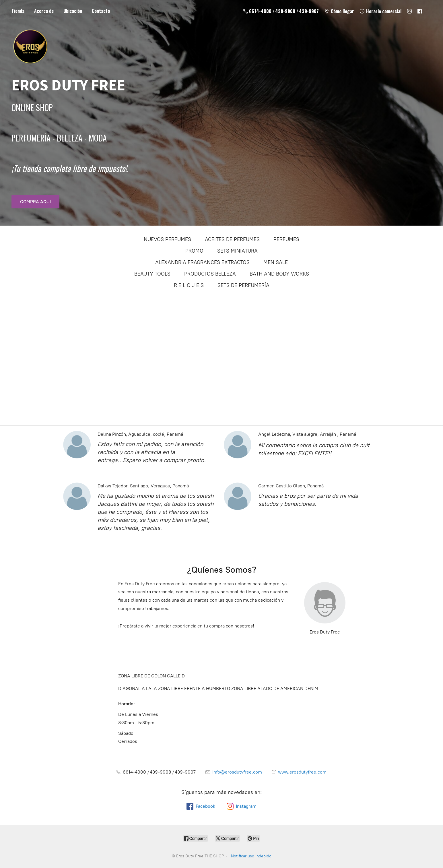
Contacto (101, 11)
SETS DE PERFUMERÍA (243, 285)
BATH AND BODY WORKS (279, 274)
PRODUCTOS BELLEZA (210, 274)
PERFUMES (286, 239)
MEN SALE (276, 262)
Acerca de (44, 11)
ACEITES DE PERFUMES (232, 239)
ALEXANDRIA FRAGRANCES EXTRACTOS (202, 262)
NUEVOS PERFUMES (167, 239)
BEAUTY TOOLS (152, 274)
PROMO (194, 251)
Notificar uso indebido (251, 856)
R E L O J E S (189, 285)
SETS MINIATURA (237, 251)
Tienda (18, 11)
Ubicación (73, 11)
